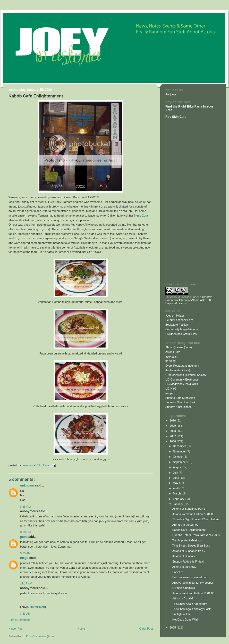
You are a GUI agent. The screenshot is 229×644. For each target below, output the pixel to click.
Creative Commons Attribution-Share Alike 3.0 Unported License (189, 300)
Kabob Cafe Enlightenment (189, 530)
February (179, 499)
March (177, 493)
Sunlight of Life (181, 614)
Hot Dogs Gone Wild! (185, 620)
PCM (23, 537)
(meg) (169, 393)
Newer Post (16, 629)
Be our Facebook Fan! (179, 320)
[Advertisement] (181, 200)
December (180, 446)
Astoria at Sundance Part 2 (189, 551)
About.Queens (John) (179, 347)
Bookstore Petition (177, 325)
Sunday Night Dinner (178, 407)
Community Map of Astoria (182, 329)
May (176, 483)
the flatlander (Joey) (178, 370)
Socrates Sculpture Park (180, 402)
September (180, 462)
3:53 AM (25, 614)
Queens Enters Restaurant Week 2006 (196, 535)
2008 (173, 431)
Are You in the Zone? (185, 525)
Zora (145, 216)
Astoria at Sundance (185, 556)
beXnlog (171, 361)
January (178, 504)
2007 (173, 436)
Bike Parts (195, 106)
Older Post (146, 629)
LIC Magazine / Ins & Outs (182, 384)
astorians (171, 357)
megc (24, 558)
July (176, 473)
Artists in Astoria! (183, 598)
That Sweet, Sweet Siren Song (191, 546)
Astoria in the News (184, 567)
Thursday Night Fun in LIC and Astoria (196, 519)
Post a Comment (19, 620)
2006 (173, 441)
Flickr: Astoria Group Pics (181, 334)
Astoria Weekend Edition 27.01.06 (193, 514)
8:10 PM (25, 532)
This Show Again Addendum (190, 604)
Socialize (178, 572)
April (176, 488)
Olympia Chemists (184, 588)
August (178, 467)
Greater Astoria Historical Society (186, 375)
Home (81, 629)
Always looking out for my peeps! (193, 583)
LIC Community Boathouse (182, 379)
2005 (173, 628)
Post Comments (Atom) (41, 636)
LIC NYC (171, 389)
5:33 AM (25, 553)
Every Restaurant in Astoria (182, 366)
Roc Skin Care (176, 117)
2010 (173, 420)
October (178, 457)
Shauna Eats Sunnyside (180, 398)
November (180, 451)
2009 (173, 426)
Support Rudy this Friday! (188, 562)
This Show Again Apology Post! (192, 609)
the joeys (171, 94)
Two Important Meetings (187, 540)
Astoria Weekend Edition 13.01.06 (193, 593)
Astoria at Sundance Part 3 (189, 509)
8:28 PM (25, 507)
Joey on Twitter (175, 316)
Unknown (27, 485)
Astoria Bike (173, 352)
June (176, 478)
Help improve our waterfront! (190, 577)
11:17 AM (26, 583)
